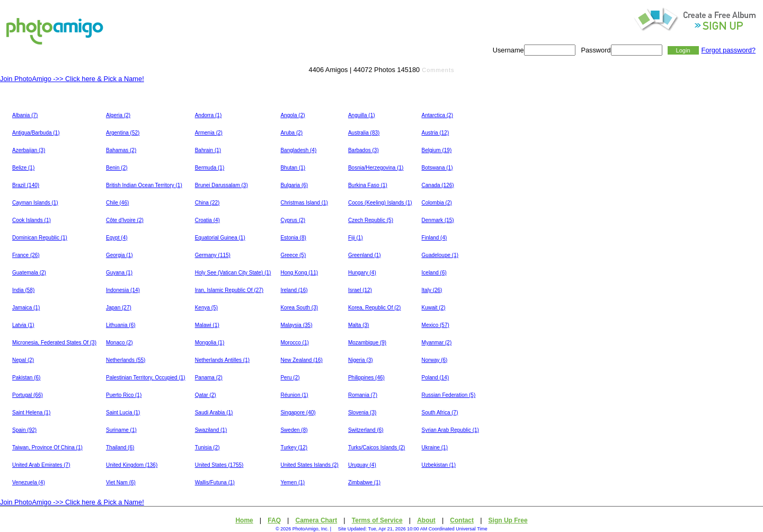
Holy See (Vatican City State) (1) (233, 273)
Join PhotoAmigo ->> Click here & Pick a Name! (72, 79)
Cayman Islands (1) (35, 203)
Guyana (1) (119, 273)
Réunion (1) (294, 395)
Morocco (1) (294, 343)
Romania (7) (363, 395)
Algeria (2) (118, 115)
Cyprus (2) (293, 220)
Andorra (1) (209, 115)
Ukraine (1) (435, 447)
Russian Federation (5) (449, 395)
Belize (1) (23, 168)
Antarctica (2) (437, 115)
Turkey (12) (294, 447)
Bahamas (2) (121, 150)
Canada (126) (438, 185)
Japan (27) (119, 308)
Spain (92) (24, 430)
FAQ (274, 520)
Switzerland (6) (366, 430)
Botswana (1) (437, 168)
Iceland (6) (434, 273)
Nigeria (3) (361, 360)
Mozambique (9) (367, 343)
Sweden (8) (294, 430)
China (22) (207, 203)
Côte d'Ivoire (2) (125, 220)
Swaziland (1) (211, 430)
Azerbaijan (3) (29, 150)
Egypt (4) (117, 238)
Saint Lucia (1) (123, 413)
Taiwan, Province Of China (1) (47, 447)
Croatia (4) (207, 220)
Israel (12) (360, 290)
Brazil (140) (26, 185)
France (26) (26, 255)
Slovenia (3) (362, 413)
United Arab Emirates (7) (41, 465)
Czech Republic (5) (371, 220)
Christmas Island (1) (304, 203)
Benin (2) (117, 168)
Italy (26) (432, 290)
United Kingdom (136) (132, 465)
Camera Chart (317, 520)
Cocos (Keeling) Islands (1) (380, 203)
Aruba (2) (291, 133)
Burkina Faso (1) (368, 185)
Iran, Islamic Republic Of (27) (229, 290)
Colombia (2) (437, 203)
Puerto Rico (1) (124, 395)
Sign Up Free (508, 520)
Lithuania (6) (121, 325)
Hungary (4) (362, 273)
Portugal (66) (28, 395)
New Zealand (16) (301, 360)
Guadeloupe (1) (440, 255)
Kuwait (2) (434, 308)
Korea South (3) (299, 308)
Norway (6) (435, 360)
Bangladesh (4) (298, 150)
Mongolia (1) (210, 343)
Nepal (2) (23, 360)
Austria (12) (436, 133)
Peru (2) (290, 378)
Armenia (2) (209, 133)
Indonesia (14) (123, 290)
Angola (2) (292, 115)
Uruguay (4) (362, 465)
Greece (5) (293, 255)
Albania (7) (25, 115)
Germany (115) (213, 255)
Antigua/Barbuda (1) (36, 133)
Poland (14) (436, 378)
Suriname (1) (121, 430)
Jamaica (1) (26, 308)
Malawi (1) (207, 325)
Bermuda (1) (210, 168)
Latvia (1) (23, 325)
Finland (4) (434, 238)
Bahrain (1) (208, 150)
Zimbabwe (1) (364, 482)
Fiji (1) (356, 238)
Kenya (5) (206, 308)
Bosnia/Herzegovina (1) (376, 168)
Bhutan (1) (293, 168)
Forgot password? (729, 50)
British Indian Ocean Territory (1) (144, 185)
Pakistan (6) (26, 378)
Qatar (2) (206, 395)
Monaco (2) (119, 343)
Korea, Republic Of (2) (375, 308)
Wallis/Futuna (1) (215, 482)
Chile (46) (117, 203)
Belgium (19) (437, 150)
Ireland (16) (294, 290)
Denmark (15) (438, 220)
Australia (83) (364, 133)
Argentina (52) (123, 133)
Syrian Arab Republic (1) (450, 430)
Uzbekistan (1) (439, 465)
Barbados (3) (363, 150)
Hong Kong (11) (299, 273)
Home (244, 520)
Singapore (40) (298, 413)
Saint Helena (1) (31, 413)
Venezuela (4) (29, 482)
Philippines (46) (366, 378)
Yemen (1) (292, 482)
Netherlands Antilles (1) (222, 360)
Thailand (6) (120, 447)
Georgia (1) (119, 255)
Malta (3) (358, 325)
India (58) (23, 290)
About (426, 520)
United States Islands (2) (309, 465)
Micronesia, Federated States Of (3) (54, 343)
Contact (462, 520)
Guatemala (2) (29, 273)
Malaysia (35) (296, 325)
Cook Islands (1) (32, 220)
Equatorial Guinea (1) (220, 238)
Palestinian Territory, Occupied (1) (146, 378)
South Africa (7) (440, 413)
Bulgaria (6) (294, 185)
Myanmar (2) (437, 343)
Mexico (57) (436, 325)
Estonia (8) (293, 238)
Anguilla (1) (362, 115)
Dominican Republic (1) (40, 238)
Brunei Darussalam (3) (221, 185)
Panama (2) (209, 378)
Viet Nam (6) (121, 482)
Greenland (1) (365, 255)
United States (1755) (219, 465)
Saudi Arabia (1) (214, 413)
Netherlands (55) (126, 360)
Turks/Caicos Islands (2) (376, 447)
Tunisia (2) (207, 447)
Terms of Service (377, 520)
